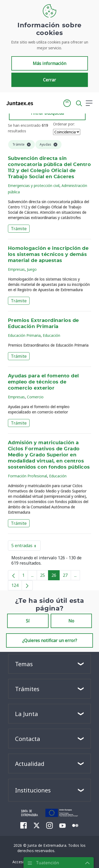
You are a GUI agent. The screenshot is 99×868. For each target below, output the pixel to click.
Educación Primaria (24, 335)
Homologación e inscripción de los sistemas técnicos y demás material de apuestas (48, 255)
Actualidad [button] (30, 764)
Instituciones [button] (33, 790)
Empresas (16, 269)
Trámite (19, 229)
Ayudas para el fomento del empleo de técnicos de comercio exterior (43, 382)
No (71, 621)
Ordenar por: (64, 124)
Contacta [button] (28, 739)
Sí (28, 621)
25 (44, 576)
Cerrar (49, 80)
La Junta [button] (27, 714)
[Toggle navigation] (40, 103)
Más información (49, 63)
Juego (32, 269)
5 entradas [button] (26, 547)
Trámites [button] (27, 689)
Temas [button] (24, 664)
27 (67, 576)
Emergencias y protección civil (34, 186)
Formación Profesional (27, 476)
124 (17, 586)
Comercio (35, 397)
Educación (51, 335)
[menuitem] (24, 825)
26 (56, 576)
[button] (67, 103)
